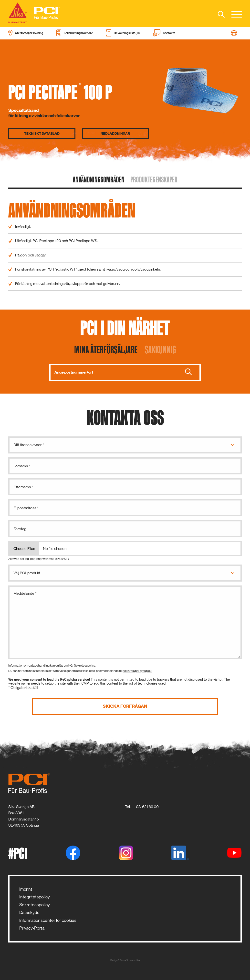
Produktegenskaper (154, 179)
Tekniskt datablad (42, 134)
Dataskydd (29, 913)
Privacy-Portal (32, 928)
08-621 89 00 (147, 807)
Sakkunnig (160, 349)
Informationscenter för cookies (48, 920)
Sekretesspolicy (84, 665)
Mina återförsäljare (106, 349)
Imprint (26, 889)
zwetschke (134, 960)
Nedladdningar (115, 134)
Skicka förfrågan (125, 706)
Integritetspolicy (35, 897)
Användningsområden (99, 179)
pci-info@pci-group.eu (137, 671)
